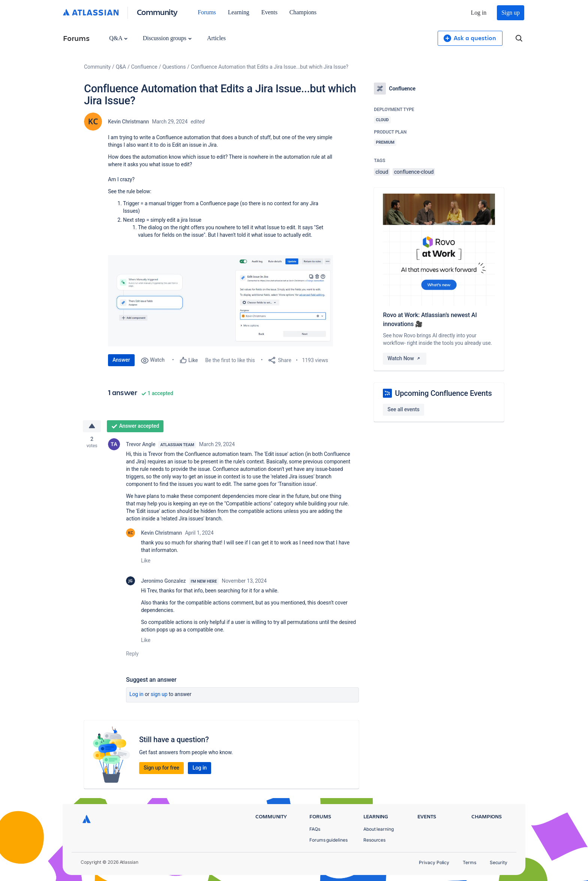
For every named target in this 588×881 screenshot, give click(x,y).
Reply (132, 654)
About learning (379, 829)
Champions (303, 12)
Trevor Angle (141, 444)
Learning (239, 12)
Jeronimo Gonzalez (163, 581)
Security (499, 862)
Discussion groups (167, 38)
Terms (469, 862)
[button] (220, 301)
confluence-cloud (414, 172)
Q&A (118, 38)
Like (146, 561)
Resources (374, 840)
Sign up (511, 13)
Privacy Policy (434, 862)
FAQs (315, 829)
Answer (121, 360)
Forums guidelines (328, 840)
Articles (216, 38)
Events (269, 12)
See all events (403, 409)
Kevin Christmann (128, 122)
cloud (382, 172)
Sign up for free (161, 768)
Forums (207, 12)
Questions (174, 67)
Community (157, 12)
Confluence (144, 67)
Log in (479, 13)
